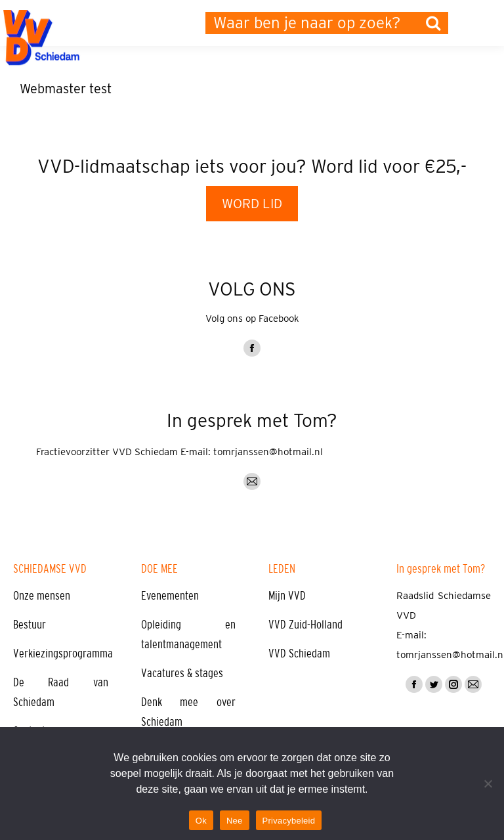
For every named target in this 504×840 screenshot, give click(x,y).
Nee (235, 821)
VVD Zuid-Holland (305, 625)
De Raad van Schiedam (61, 692)
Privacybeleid (289, 821)
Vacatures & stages (182, 673)
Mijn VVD (287, 596)
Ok (201, 821)
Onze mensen (42, 596)
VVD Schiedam (299, 653)
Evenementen (170, 596)
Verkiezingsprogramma (63, 653)
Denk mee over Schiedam (189, 712)
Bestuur (30, 625)
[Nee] (488, 784)
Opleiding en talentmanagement (189, 634)
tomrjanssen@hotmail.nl (268, 452)
